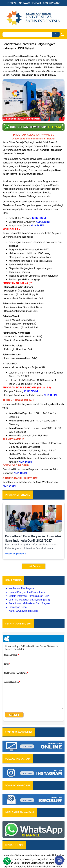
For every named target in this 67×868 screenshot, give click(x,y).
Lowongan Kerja (18, 607)
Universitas (9, 855)
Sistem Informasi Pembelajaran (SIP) (29, 596)
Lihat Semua (34, 566)
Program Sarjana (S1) (32, 863)
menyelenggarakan (38, 859)
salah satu (46, 855)
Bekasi (17, 859)
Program (53, 859)
